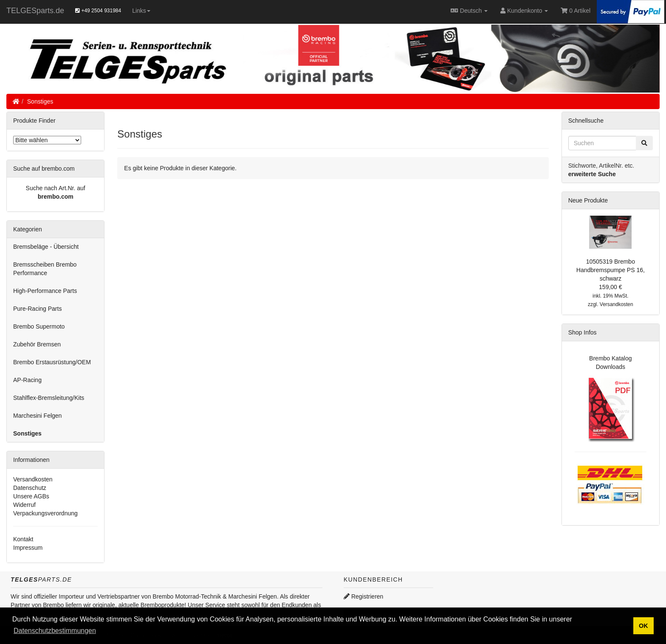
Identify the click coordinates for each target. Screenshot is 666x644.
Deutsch (469, 11)
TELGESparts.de (35, 11)
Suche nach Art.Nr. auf (56, 188)
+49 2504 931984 (98, 11)
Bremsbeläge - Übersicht (46, 247)
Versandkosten (33, 479)
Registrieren (363, 596)
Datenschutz (30, 488)
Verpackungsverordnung (45, 513)
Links (141, 11)
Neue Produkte (588, 200)
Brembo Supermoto (39, 326)
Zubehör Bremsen (37, 344)
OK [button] (643, 626)
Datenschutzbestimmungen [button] (55, 631)
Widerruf (24, 505)
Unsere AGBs (31, 496)
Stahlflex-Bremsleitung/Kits (49, 398)
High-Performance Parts (45, 291)
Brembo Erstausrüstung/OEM (52, 362)
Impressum (28, 548)
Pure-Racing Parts (37, 309)
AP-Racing (27, 380)
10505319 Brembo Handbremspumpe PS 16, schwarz (611, 270)
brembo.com (56, 197)
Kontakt (23, 539)
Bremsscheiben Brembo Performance (45, 269)
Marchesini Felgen (37, 416)
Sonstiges (40, 101)
